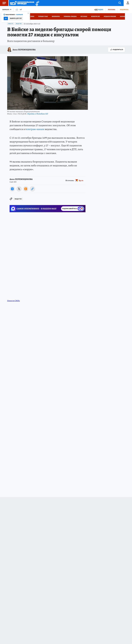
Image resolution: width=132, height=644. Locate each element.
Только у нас (43, 16)
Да (6, 18)
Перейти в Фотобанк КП (38, 114)
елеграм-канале (35, 129)
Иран (32, 16)
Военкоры (56, 16)
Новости (10, 24)
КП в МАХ (84, 16)
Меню (3, 3)
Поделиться (116, 50)
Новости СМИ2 (14, 301)
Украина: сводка (70, 16)
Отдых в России (110, 16)
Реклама (112, 10)
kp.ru (81, 180)
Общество (19, 24)
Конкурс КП (95, 16)
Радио (101, 10)
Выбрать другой (16, 18)
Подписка (124, 10)
